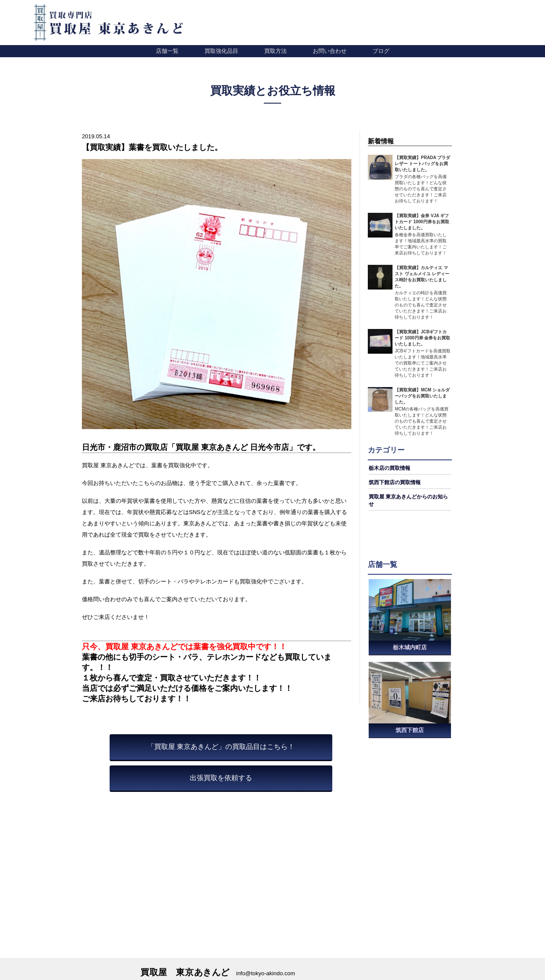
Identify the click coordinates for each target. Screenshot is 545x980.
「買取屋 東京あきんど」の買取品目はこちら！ (221, 747)
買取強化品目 (221, 51)
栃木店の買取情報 (389, 468)
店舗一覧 (167, 51)
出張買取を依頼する (221, 778)
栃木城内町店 (410, 647)
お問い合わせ (330, 51)
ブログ (381, 51)
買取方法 (276, 51)
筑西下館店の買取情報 (395, 482)
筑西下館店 (410, 731)
